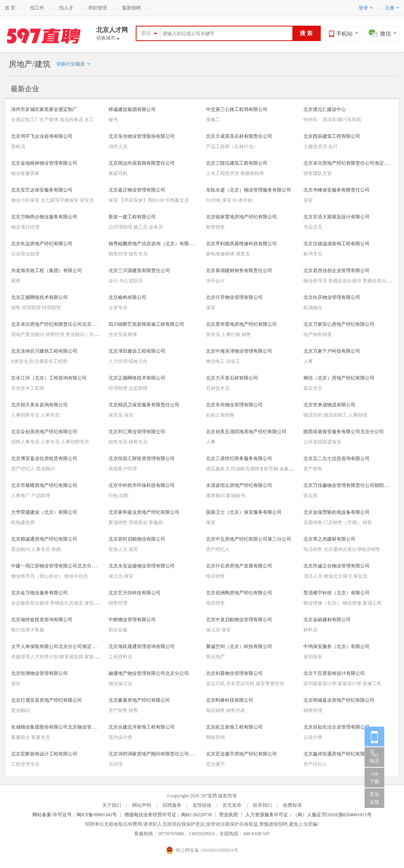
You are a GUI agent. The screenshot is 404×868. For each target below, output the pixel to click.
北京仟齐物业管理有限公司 (234, 297)
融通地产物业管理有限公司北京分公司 (149, 673)
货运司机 (216, 684)
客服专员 (41, 737)
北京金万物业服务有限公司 (39, 593)
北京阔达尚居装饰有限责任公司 (142, 163)
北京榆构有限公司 (127, 297)
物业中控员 (76, 576)
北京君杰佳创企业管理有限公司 (337, 271)
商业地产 (215, 657)
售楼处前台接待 (345, 281)
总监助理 (138, 388)
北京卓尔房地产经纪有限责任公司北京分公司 (58, 324)
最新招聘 (131, 8)
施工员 (141, 227)
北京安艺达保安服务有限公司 (42, 190)
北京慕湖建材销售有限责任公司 (239, 271)
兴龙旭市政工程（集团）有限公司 (47, 271)
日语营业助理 (25, 254)
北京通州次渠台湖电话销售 (352, 549)
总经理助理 (121, 227)
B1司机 (214, 200)
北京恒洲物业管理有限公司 (39, 673)
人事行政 (231, 334)
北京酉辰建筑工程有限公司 (332, 136)
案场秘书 (236, 496)
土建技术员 (316, 147)
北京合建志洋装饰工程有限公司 (142, 727)
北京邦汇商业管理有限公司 (137, 432)
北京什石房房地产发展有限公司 (239, 566)
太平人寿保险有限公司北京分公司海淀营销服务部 (63, 646)
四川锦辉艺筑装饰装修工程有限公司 (146, 324)
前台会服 (118, 630)
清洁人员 (313, 576)
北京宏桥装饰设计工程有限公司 (44, 754)
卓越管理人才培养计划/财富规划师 (48, 657)
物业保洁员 (120, 684)
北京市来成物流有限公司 (329, 405)
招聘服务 (172, 805)
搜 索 (306, 33)
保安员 (87, 200)
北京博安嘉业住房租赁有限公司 (44, 458)
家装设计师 (350, 684)
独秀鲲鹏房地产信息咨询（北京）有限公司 (153, 244)
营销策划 (139, 522)
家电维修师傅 (221, 254)
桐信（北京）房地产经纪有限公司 (339, 378)
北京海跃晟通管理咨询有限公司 (142, 646)
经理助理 (32, 308)
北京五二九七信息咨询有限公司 (337, 458)
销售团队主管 (318, 173)
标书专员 (313, 254)
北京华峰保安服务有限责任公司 (337, 190)
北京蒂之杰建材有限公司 (329, 539)
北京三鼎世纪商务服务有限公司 (239, 458)
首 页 (10, 8)
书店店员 (313, 227)
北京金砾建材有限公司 (327, 620)
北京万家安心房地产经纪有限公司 (339, 324)
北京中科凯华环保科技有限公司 (142, 485)
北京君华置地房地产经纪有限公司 (241, 324)
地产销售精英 (318, 334)
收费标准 (292, 805)
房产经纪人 (23, 469)
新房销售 (215, 227)
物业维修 (353, 603)
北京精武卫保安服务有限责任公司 (144, 405)
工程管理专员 (25, 764)
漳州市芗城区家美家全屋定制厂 (44, 109)
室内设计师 (120, 737)
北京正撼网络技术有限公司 (39, 297)
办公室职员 (131, 281)
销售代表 (236, 710)
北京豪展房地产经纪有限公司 (139, 700)
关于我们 (112, 805)
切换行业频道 (73, 64)
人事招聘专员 (26, 415)
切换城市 (108, 38)
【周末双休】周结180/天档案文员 (154, 200)
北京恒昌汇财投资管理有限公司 (142, 458)
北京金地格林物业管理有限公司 (44, 163)
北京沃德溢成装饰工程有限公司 (337, 244)
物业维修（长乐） (323, 603)
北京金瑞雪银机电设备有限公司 (337, 512)
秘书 (113, 120)
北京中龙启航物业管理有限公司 (239, 620)
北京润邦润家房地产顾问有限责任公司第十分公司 (161, 754)
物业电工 (216, 361)
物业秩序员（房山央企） (38, 576)
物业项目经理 (25, 227)
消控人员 (118, 147)
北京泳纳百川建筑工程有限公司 (44, 351)
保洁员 (116, 576)
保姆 (56, 549)
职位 (146, 33)
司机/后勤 (119, 496)
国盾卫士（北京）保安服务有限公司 (244, 512)
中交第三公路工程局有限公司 (237, 109)
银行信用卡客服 (28, 630)
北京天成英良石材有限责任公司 (239, 136)
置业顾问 (45, 469)
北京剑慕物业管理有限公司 (234, 673)
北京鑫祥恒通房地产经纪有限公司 (339, 754)
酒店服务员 (218, 469)
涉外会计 (215, 281)
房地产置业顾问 (28, 334)
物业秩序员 (316, 281)
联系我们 (262, 805)
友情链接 (202, 805)
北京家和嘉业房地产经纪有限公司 (144, 512)
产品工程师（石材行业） (232, 147)
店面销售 (313, 522)
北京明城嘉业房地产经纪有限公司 (339, 700)
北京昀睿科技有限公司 (230, 700)
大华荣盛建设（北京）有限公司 (44, 512)
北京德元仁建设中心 (325, 109)
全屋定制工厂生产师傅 (35, 120)
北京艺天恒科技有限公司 (135, 593)
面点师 (310, 496)
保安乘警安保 (270, 684)
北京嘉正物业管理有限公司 (137, 190)
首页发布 (232, 805)
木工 (89, 120)
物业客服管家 (25, 173)
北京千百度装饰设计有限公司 (334, 673)
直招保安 (313, 657)
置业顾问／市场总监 (87, 334)
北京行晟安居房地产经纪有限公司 (47, 700)
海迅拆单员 (72, 120)
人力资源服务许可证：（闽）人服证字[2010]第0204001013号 (309, 815)
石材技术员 (218, 388)
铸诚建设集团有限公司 (132, 109)
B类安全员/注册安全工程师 (39, 361)
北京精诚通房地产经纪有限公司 (44, 539)
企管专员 (118, 308)
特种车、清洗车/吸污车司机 (332, 120)
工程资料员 (120, 657)
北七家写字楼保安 (60, 200)
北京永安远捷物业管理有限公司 (142, 566)
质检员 (18, 147)
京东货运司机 (241, 684)
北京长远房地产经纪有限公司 (42, 244)
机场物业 (313, 308)
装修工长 (372, 684)
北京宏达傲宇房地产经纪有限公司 (241, 754)
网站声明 (142, 805)
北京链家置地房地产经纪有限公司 (241, 217)
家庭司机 (118, 173)
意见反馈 (374, 798)
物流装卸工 (336, 415)
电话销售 (313, 549)
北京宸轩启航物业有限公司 (137, 539)
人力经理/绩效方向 (128, 361)
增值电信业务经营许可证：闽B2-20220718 (168, 815)
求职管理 (97, 8)
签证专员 (313, 388)
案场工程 (372, 603)
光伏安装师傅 (123, 334)
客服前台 (21, 737)
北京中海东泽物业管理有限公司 (239, 351)
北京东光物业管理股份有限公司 (142, 136)
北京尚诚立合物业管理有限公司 (337, 566)
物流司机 (313, 415)
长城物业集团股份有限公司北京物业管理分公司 (61, 727)
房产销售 (313, 469)
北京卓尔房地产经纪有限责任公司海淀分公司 (351, 163)
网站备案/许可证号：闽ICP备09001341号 (75, 815)
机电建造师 (23, 522)
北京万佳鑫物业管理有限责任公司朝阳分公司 (351, 485)
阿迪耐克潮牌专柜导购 (255, 469)
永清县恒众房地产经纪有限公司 (239, 485)
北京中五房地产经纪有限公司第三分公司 (249, 539)
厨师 (16, 281)
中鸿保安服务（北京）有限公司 (337, 646)
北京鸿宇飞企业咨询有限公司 (42, 136)
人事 (308, 361)
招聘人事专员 (26, 442)
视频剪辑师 (252, 173)
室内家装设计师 (321, 684)
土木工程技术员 (223, 173)
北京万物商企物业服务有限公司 (44, 217)
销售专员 (138, 254)
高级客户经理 (123, 469)
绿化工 (233, 361)
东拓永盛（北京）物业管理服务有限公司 (249, 190)
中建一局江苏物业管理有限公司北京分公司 (56, 566)
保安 (114, 200)
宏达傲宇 (215, 764)
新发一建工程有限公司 (132, 217)
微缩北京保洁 (338, 576)
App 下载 (374, 778)
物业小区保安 (26, 200)
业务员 (156, 227)
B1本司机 (243, 200)
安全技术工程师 (28, 388)
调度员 (243, 254)
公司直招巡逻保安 (322, 442)
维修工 (213, 120)
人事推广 (21, 496)
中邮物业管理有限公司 (132, 620)
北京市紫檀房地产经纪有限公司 (44, 485)
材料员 (310, 630)
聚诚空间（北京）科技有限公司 (239, 646)
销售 (16, 308)
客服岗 (156, 522)
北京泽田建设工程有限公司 (137, 351)
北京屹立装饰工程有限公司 (234, 727)
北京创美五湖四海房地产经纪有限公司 (246, 432)
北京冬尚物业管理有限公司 (234, 405)
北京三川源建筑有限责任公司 (139, 271)
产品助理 (41, 496)
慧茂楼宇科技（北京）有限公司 (337, 593)
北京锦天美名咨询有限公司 (39, 405)
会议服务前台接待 (31, 603)
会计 (333, 147)
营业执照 (228, 815)
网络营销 (215, 737)
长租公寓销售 (220, 415)
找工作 (37, 8)
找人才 (66, 8)
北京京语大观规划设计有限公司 (337, 217)
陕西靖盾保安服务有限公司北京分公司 (344, 432)
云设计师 (313, 737)
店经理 (116, 764)
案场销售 (119, 522)
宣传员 (214, 334)
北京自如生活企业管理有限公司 (337, 727)
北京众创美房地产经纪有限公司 (44, 432)
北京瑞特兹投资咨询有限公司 (42, 620)
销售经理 (119, 254)
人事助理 (358, 415)
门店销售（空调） (343, 522)
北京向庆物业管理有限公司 (332, 297)
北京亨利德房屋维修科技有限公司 (241, 244)
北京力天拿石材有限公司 (232, 378)
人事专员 (50, 415)
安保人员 (119, 549)
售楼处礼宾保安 (67, 603)
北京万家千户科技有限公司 (332, 351)
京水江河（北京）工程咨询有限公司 (49, 378)
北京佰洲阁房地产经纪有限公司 (239, 593)
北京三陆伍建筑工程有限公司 (237, 163)
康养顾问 (216, 496)
